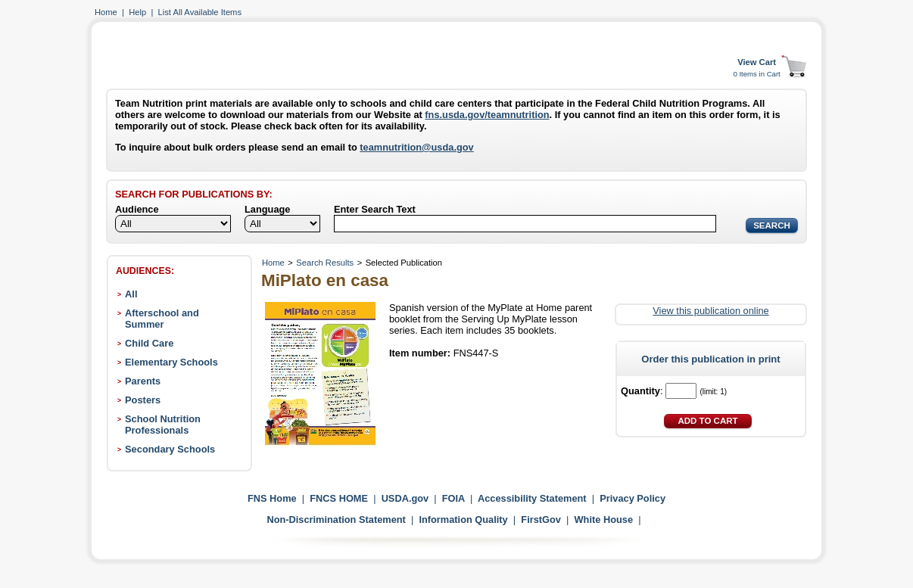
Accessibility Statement (532, 498)
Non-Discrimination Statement (336, 520)
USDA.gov (405, 498)
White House (604, 520)
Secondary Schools (170, 449)
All (131, 294)
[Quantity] (681, 391)
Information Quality (463, 520)
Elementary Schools (171, 362)
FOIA (453, 498)
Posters (143, 400)
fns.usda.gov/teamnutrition (487, 115)
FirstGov (541, 520)
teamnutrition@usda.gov (416, 147)
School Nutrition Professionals (163, 425)
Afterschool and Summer (162, 319)
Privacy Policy (633, 498)
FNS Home (272, 498)
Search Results (325, 263)
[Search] (525, 224)
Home (106, 12)
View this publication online (710, 311)
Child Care (149, 343)
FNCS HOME (339, 498)
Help (137, 12)
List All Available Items (200, 12)
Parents (143, 381)
